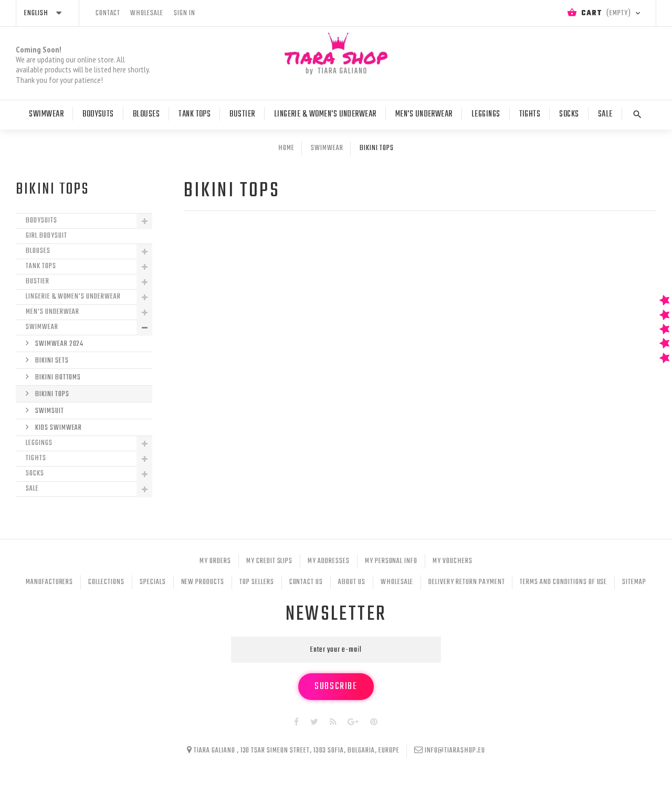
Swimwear (46, 114)
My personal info (391, 561)
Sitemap (634, 582)
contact (108, 13)
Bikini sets (51, 361)
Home (286, 148)
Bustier (242, 114)
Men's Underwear (424, 114)
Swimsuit (49, 411)
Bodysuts (98, 114)
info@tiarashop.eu (455, 751)
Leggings (486, 114)
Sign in (185, 13)
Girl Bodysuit (46, 236)
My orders (215, 561)
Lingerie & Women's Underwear (325, 114)
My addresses (329, 561)
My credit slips (269, 561)
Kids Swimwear (58, 428)
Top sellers (257, 582)
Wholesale (397, 582)
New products (203, 582)
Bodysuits (41, 221)
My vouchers (453, 561)
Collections (106, 582)
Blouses (146, 114)
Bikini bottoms (57, 378)
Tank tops (195, 114)
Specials (153, 582)
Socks (569, 114)
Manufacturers (49, 582)
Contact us (306, 582)
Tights (530, 114)
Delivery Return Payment (466, 582)
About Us (352, 582)
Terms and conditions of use (563, 582)
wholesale (147, 13)
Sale (605, 114)
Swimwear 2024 (59, 344)
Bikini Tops (51, 394)
